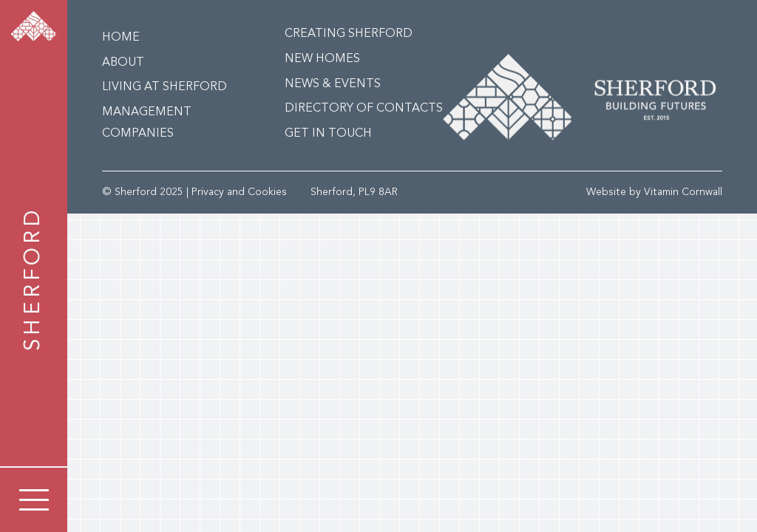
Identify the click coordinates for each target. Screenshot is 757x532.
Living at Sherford (164, 87)
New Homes (322, 59)
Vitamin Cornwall (683, 192)
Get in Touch (328, 134)
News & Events (333, 84)
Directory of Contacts (364, 109)
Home (121, 38)
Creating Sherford (349, 34)
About (123, 63)
